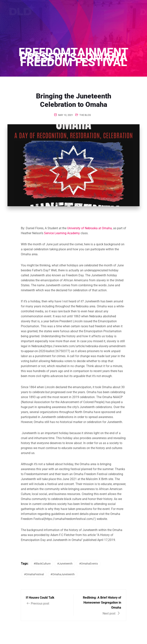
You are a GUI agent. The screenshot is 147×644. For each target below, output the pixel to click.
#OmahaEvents (89, 564)
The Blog (85, 115)
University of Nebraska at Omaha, (90, 228)
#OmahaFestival (34, 574)
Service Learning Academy (62, 233)
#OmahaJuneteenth (63, 574)
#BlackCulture (42, 564)
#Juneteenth (65, 564)
